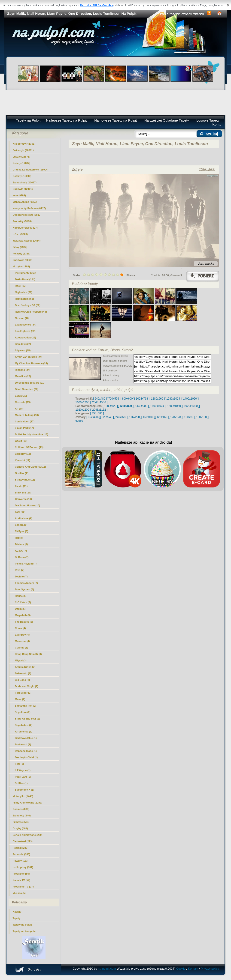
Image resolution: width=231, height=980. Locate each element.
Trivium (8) (21, 544)
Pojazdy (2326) (21, 254)
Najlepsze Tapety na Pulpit (66, 120)
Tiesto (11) (21, 486)
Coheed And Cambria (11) (30, 467)
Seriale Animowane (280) (28, 835)
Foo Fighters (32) (25, 331)
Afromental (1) (24, 732)
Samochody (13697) (25, 182)
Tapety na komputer (25, 931)
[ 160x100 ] (148, 417)
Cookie (181, 969)
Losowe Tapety (208, 120)
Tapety (17, 918)
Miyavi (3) (21, 660)
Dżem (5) (20, 609)
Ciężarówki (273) (23, 841)
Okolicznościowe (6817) (27, 215)
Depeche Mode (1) (26, 751)
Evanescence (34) (26, 325)
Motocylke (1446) (23, 796)
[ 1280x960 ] (157, 399)
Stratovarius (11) (25, 480)
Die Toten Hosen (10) (28, 505)
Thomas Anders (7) (26, 583)
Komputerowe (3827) (25, 228)
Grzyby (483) (20, 828)
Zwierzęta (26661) (23, 150)
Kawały (17, 912)
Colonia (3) (22, 648)
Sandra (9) (21, 525)
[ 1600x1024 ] (157, 406)
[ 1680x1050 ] (174, 406)
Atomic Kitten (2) (25, 667)
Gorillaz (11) (22, 473)
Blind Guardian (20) (27, 389)
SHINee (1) (21, 783)
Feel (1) (20, 764)
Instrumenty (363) (26, 273)
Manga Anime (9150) (25, 202)
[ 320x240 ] (107, 417)
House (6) (21, 596)
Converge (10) (23, 499)
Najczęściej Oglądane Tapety (167, 120)
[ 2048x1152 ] (99, 410)
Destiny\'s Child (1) (26, 757)
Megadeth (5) (23, 615)
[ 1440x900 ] (141, 406)
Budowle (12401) (23, 189)
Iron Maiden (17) (25, 421)
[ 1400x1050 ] (190, 399)
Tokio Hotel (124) (25, 279)
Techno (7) (21, 577)
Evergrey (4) (22, 635)
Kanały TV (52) (21, 880)
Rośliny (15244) (22, 176)
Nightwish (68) (24, 292)
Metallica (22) (23, 376)
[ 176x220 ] (134, 417)
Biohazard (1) (23, 744)
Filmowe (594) (21, 822)
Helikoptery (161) (23, 867)
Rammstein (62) (24, 299)
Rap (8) (19, 538)
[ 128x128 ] (175, 417)
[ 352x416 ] (93, 417)
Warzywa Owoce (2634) (27, 241)
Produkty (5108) (22, 221)
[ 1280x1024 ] (173, 399)
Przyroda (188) (21, 854)
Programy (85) (21, 874)
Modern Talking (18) (27, 415)
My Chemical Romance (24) (31, 363)
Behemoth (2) (23, 673)
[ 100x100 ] (202, 417)
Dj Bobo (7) (22, 557)
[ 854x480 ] (97, 413)
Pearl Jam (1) (23, 777)
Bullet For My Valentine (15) (32, 434)
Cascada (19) (23, 402)
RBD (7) (20, 570)
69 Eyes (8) (22, 531)
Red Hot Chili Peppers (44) (31, 312)
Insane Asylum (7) (26, 564)
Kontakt (193, 969)
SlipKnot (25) (23, 350)
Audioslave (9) (24, 518)
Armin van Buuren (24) (29, 357)
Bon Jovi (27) (23, 344)
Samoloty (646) (22, 816)
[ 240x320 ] (121, 417)
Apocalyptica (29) (26, 338)
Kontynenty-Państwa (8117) (29, 208)
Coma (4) (20, 628)
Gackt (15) (21, 441)
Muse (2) (20, 699)
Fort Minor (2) (23, 693)
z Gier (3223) (20, 234)
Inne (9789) (19, 195)
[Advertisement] (116, 103)
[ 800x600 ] (127, 399)
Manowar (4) (22, 641)
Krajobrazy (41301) (24, 144)
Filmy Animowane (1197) (27, 803)
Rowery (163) (21, 861)
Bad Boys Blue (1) (26, 738)
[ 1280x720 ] (110, 406)
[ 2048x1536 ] (99, 402)
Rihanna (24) (23, 370)
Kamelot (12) (23, 460)
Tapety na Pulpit (28, 120)
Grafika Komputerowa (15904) (31, 170)
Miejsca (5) (19, 893)
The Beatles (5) (24, 622)
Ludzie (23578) (21, 157)
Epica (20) (21, 396)
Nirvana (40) (22, 318)
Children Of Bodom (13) (29, 447)
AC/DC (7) (21, 551)
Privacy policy (210, 969)
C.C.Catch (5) (23, 602)
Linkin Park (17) (24, 428)
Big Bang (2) (23, 680)
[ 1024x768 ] (142, 399)
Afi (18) (19, 409)
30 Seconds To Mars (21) (30, 383)
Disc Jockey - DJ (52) (28, 305)
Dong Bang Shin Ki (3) (28, 654)
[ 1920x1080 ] (191, 406)
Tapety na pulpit (22, 925)
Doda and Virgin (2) (27, 686)
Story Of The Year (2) (28, 719)
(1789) (21, 266)
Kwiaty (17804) (21, 163)
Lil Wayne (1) (23, 770)
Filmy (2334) (20, 247)
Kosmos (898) (21, 809)
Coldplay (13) (23, 454)
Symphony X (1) (25, 790)
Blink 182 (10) (23, 493)
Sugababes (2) (24, 725)
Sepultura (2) (23, 712)
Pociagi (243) (21, 848)
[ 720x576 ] (114, 399)
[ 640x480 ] (100, 399)
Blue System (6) (25, 589)
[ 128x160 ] (162, 417)
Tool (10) (20, 512)
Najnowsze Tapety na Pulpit (115, 120)
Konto (217, 124)
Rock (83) (21, 286)
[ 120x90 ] (189, 417)
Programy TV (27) (23, 887)
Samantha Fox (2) (26, 706)
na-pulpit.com (107, 969)
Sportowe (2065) (23, 260)
